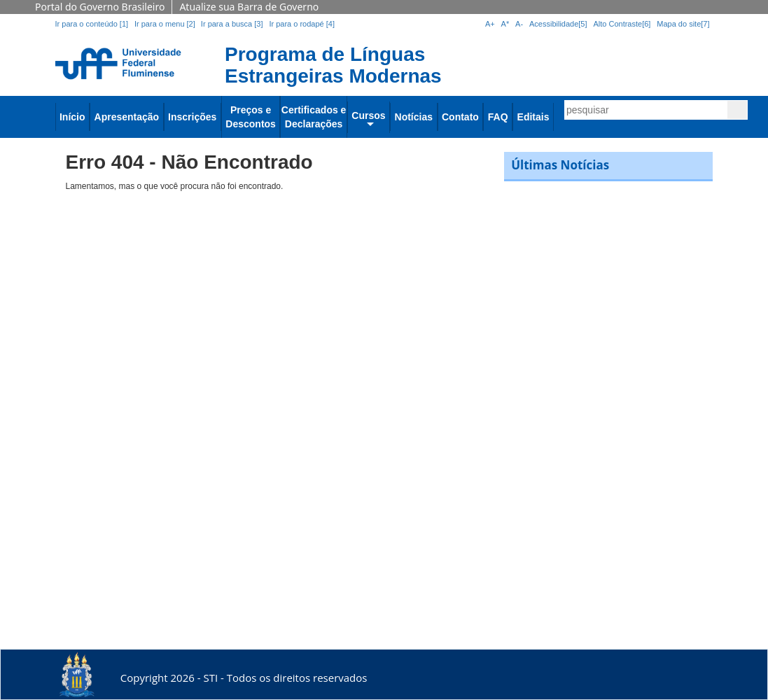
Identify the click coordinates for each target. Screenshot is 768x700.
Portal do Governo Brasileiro (100, 7)
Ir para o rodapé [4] (302, 24)
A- (519, 24)
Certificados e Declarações (314, 117)
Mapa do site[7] (683, 24)
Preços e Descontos (251, 117)
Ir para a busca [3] (232, 24)
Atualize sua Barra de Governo (249, 7)
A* (505, 24)
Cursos (368, 115)
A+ (490, 24)
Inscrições (192, 117)
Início (72, 117)
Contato (460, 117)
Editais (533, 117)
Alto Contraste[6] (622, 24)
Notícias (414, 117)
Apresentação (127, 117)
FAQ (498, 117)
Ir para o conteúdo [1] (92, 24)
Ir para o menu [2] (166, 24)
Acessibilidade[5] (558, 24)
